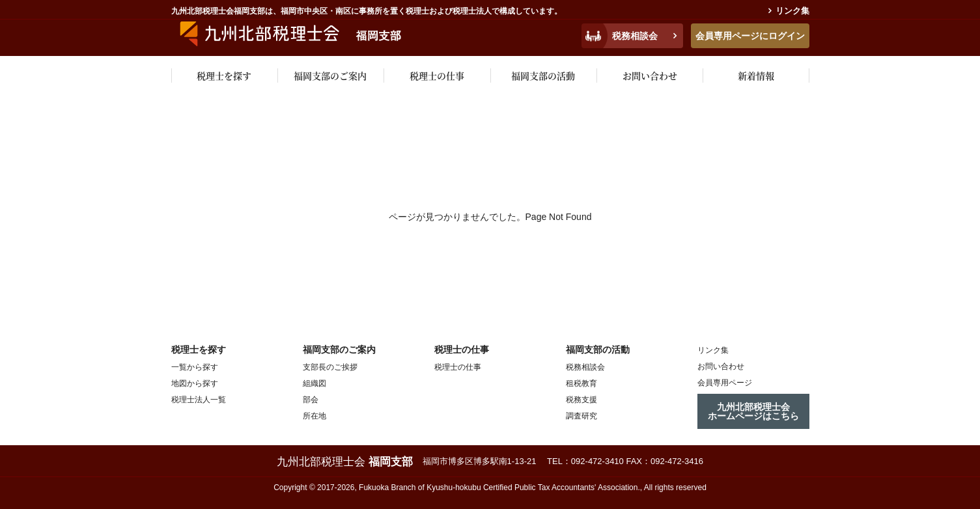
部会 (311, 400)
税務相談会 (635, 36)
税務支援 (581, 400)
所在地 (315, 416)
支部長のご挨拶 (330, 367)
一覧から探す (195, 367)
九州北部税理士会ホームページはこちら (753, 411)
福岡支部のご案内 (330, 76)
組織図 (315, 383)
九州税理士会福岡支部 (300, 34)
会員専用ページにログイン (750, 36)
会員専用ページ (725, 383)
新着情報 (756, 76)
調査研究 (581, 416)
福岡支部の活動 (543, 76)
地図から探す (195, 383)
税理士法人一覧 (199, 400)
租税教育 (581, 383)
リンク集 (792, 11)
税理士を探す (224, 76)
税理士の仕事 (437, 76)
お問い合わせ (650, 76)
